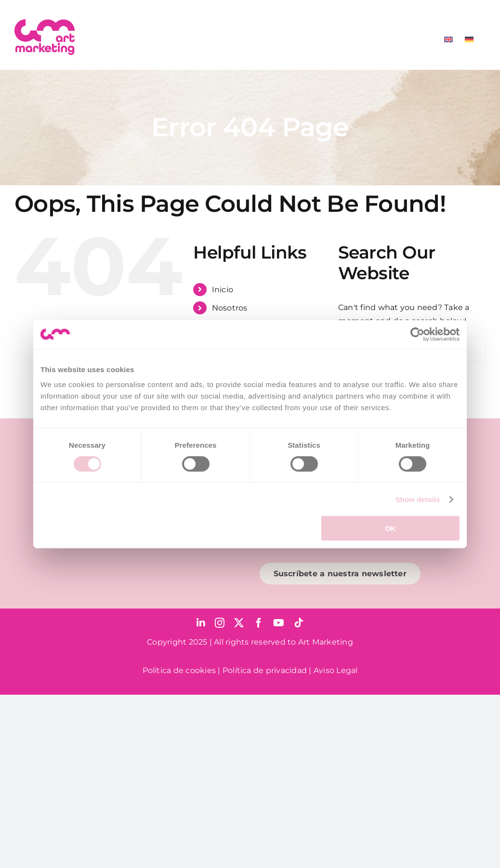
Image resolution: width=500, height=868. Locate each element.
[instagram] (220, 623)
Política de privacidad (265, 670)
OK (390, 528)
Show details (418, 499)
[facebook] (259, 623)
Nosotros (230, 308)
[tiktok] (299, 623)
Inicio (223, 290)
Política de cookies (179, 670)
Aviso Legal (336, 670)
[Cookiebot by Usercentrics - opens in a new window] (417, 334)
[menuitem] (448, 39)
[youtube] (279, 623)
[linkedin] (201, 623)
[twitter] (239, 623)
